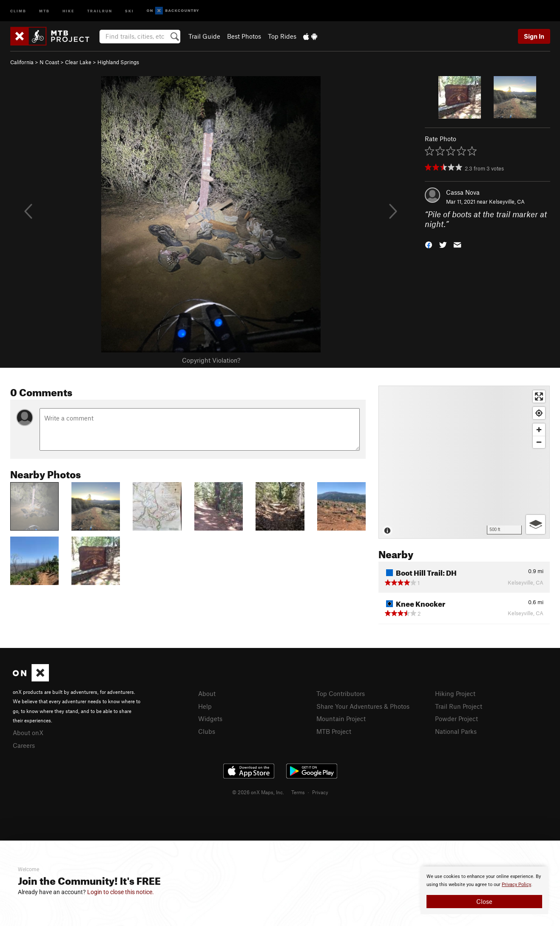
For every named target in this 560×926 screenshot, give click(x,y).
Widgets (210, 719)
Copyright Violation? (211, 360)
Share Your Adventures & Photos (363, 706)
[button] (429, 244)
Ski (129, 10)
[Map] (464, 462)
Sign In (534, 36)
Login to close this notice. (121, 892)
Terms (298, 792)
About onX (28, 733)
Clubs (207, 731)
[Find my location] (539, 413)
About (207, 693)
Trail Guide (204, 36)
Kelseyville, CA (507, 202)
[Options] (536, 524)
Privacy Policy (516, 885)
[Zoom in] (539, 430)
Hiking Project (455, 693)
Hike (68, 10)
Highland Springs (118, 62)
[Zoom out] (539, 442)
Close (484, 901)
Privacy (320, 792)
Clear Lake (78, 62)
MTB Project (334, 731)
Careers (24, 745)
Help (205, 706)
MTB (44, 10)
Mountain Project (341, 719)
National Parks (456, 731)
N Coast (49, 62)
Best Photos (244, 36)
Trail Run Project (459, 706)
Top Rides (282, 36)
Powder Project (456, 719)
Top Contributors (341, 693)
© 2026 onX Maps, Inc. (258, 792)
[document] (484, 890)
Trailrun (100, 10)
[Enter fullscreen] (539, 396)
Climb (18, 10)
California (22, 62)
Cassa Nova (463, 192)
